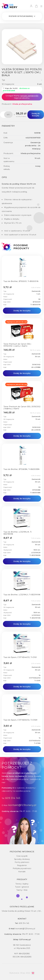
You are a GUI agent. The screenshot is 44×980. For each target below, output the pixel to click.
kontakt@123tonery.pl (22, 805)
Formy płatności (22, 862)
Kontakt (22, 872)
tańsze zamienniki (29, 96)
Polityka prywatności (22, 868)
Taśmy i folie (22, 890)
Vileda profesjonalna (22, 104)
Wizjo (23, 973)
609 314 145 (13, 798)
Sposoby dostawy (22, 859)
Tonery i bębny (22, 884)
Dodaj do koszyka (36, 115)
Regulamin (22, 865)
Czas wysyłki (22, 856)
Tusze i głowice (22, 887)
